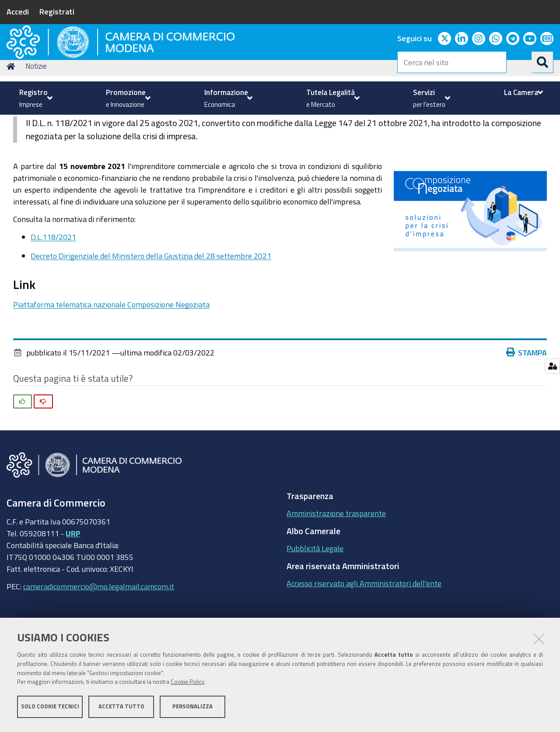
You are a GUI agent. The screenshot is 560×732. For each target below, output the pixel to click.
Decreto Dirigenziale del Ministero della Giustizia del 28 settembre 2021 (151, 314)
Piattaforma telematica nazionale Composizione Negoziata (111, 362)
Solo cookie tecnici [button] (50, 709)
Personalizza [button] (192, 709)
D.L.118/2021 (53, 295)
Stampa (527, 410)
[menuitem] (35, 98)
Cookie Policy (187, 685)
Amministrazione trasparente (336, 571)
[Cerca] (542, 62)
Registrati (57, 11)
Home (12, 124)
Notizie (36, 124)
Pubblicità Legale (315, 606)
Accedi (18, 11)
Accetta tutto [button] (121, 709)
